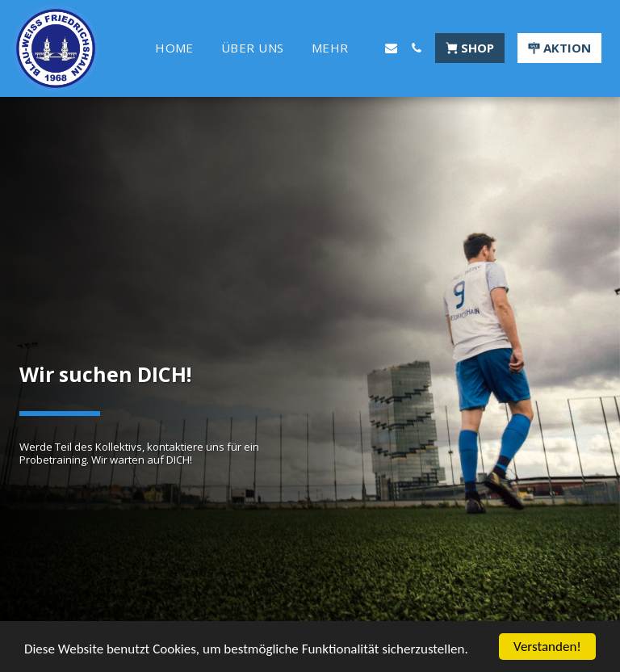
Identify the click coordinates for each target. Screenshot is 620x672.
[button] (391, 48)
